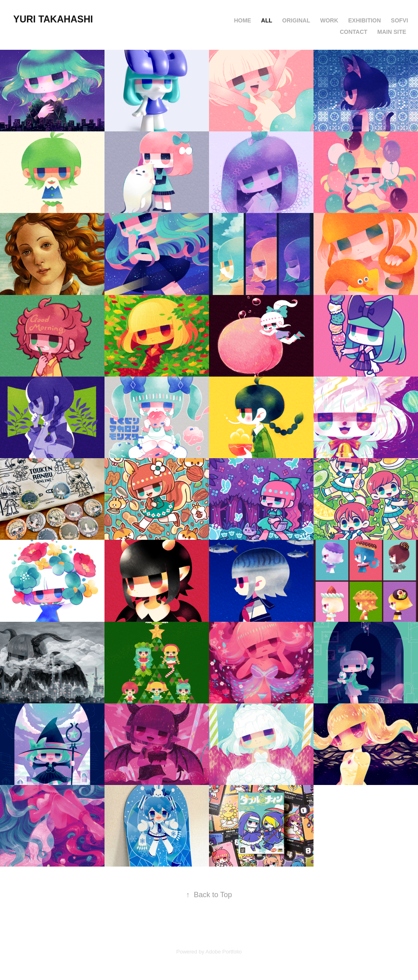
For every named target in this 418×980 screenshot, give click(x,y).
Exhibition (365, 20)
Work (329, 20)
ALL (267, 20)
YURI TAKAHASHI (54, 19)
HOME (242, 20)
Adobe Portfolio (223, 952)
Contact (353, 32)
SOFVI (400, 20)
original (296, 20)
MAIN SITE (392, 32)
